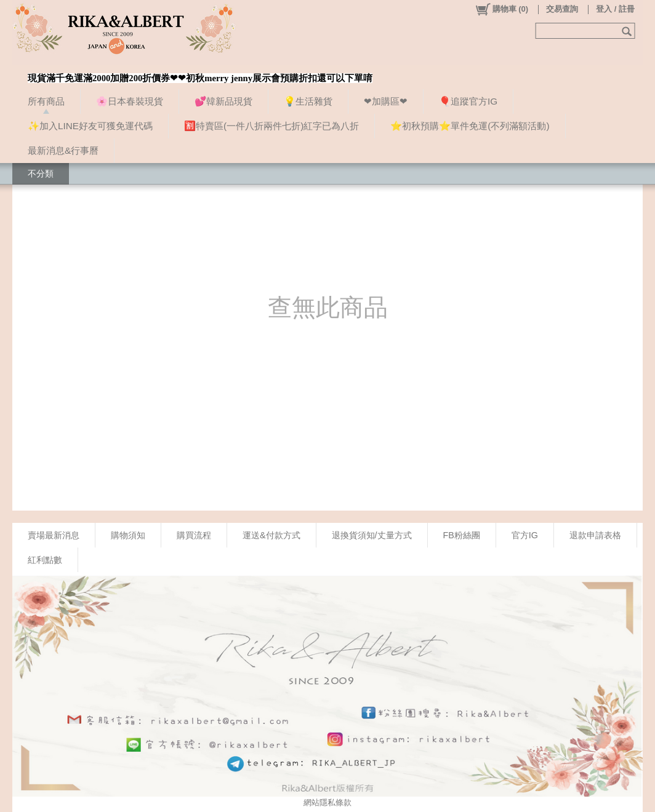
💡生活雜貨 (308, 101)
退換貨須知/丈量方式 (372, 535)
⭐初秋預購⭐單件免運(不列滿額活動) (470, 126)
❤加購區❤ (386, 101)
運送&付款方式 (271, 535)
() (501, 9)
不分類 (41, 173)
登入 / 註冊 (615, 9)
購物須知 (128, 535)
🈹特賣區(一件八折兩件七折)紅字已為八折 (271, 126)
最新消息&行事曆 (63, 150)
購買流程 (194, 535)
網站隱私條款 (327, 802)
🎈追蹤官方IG (468, 101)
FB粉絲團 (462, 535)
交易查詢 (562, 9)
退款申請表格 (595, 535)
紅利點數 (45, 560)
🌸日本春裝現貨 (130, 101)
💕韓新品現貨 (223, 101)
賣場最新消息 (54, 535)
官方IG (525, 535)
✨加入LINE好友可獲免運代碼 (90, 126)
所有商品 (46, 101)
